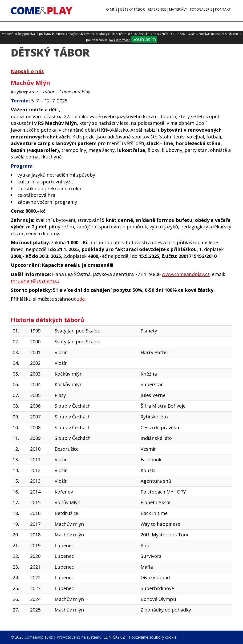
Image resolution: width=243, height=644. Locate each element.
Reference (157, 9)
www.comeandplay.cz (186, 274)
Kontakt (223, 9)
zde (81, 299)
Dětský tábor (132, 9)
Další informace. (120, 40)
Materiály (178, 9)
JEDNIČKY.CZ (114, 637)
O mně (112, 9)
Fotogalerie (201, 9)
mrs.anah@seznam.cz (35, 281)
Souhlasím (144, 39)
